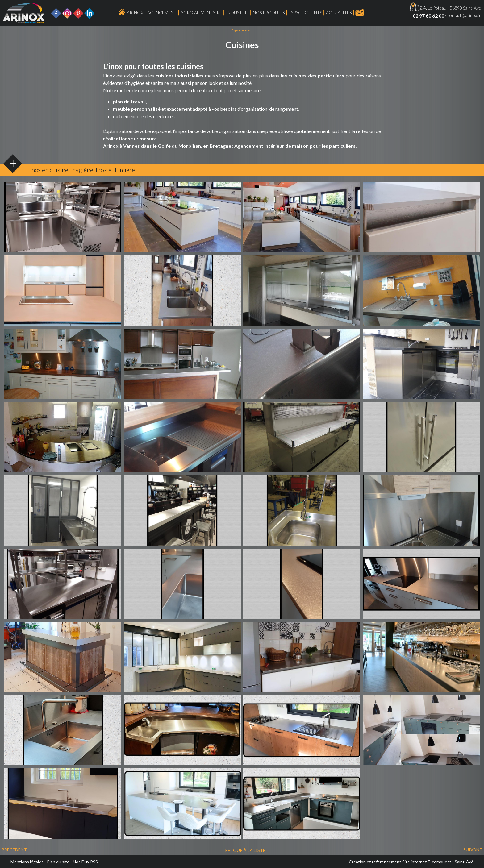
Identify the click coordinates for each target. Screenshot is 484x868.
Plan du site (58, 862)
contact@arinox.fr (464, 15)
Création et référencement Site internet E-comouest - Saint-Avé (411, 862)
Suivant (473, 850)
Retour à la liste (245, 850)
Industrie (237, 12)
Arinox (135, 12)
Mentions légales (27, 862)
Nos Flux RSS (85, 862)
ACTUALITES (339, 12)
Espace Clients (305, 12)
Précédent (14, 850)
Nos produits (269, 12)
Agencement (162, 12)
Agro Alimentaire (201, 12)
